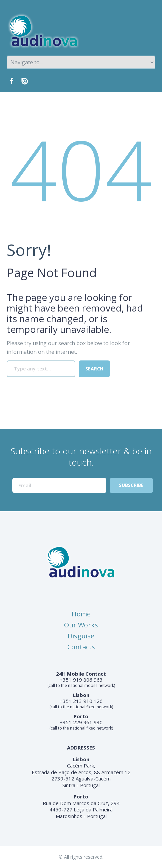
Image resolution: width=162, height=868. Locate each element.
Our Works (81, 625)
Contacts (81, 647)
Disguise (81, 636)
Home (81, 614)
